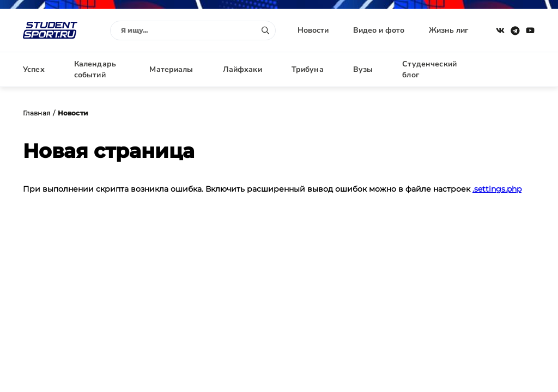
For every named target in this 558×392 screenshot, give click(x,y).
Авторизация (511, 69)
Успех (34, 69)
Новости (313, 30)
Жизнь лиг (448, 30)
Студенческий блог (429, 69)
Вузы (363, 69)
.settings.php (497, 189)
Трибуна (308, 69)
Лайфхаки (242, 69)
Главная (37, 113)
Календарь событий (95, 69)
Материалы (171, 69)
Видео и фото (379, 30)
